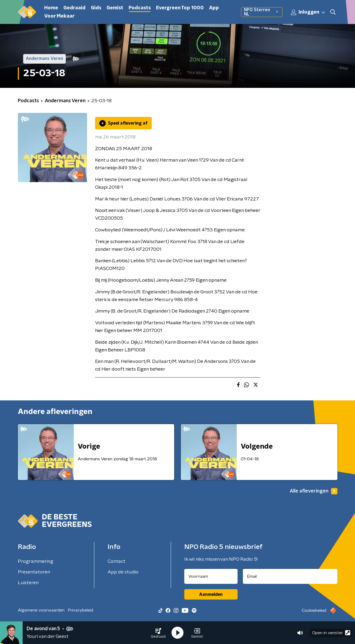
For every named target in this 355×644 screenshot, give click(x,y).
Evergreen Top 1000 (180, 8)
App (214, 8)
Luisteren (28, 583)
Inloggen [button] (308, 12)
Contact (117, 561)
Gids (96, 8)
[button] (158, 633)
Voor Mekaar (59, 16)
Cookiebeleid (314, 610)
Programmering (36, 561)
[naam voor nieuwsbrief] (211, 576)
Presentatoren (34, 572)
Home (51, 8)
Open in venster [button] (331, 633)
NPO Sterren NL (262, 12)
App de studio (123, 572)
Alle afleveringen (314, 491)
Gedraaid (74, 8)
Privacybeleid (80, 610)
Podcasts (140, 8)
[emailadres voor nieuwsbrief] (290, 576)
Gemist (115, 8)
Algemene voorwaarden (41, 610)
